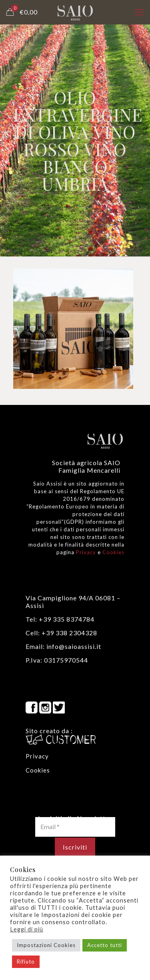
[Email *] (75, 827)
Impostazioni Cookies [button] (46, 945)
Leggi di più (27, 929)
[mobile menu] (139, 12)
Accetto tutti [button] (105, 945)
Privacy (86, 552)
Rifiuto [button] (26, 962)
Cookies (113, 552)
